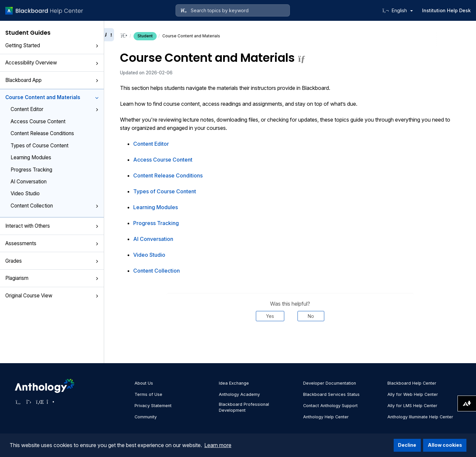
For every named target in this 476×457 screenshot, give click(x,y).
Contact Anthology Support (330, 406)
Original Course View (52, 296)
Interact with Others (52, 226)
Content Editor (55, 109)
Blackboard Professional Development (244, 407)
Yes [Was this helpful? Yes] (270, 316)
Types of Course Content (40, 146)
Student (145, 36)
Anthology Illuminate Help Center (420, 417)
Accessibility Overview (52, 63)
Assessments (52, 243)
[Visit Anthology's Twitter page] (29, 402)
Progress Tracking (31, 170)
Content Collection (55, 206)
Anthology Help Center (326, 417)
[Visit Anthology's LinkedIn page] (39, 402)
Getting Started (52, 45)
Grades (52, 261)
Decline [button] (407, 445)
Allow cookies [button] (445, 445)
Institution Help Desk (446, 10)
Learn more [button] (218, 445)
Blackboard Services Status (331, 394)
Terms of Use (148, 394)
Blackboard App (52, 80)
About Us (144, 383)
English (402, 10)
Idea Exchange (234, 383)
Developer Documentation (330, 383)
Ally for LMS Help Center (412, 406)
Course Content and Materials (52, 97)
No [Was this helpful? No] (311, 316)
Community (146, 417)
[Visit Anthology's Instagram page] (50, 402)
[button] (97, 46)
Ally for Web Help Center (413, 394)
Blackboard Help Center (412, 383)
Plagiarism (52, 278)
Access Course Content (38, 121)
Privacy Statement (153, 406)
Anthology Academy (239, 394)
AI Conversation (29, 182)
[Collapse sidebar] (109, 35)
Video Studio (25, 193)
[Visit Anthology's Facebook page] (18, 402)
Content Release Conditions (42, 133)
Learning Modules (31, 157)
